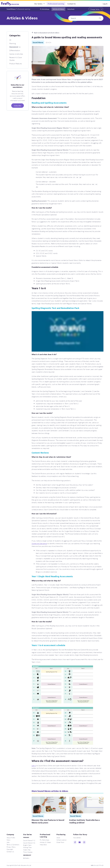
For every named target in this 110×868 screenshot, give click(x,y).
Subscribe (17, 106)
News (9, 840)
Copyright (10, 849)
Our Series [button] (38, 4)
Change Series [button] (95, 9)
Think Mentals (28, 852)
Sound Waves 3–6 (29, 843)
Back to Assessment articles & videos (47, 33)
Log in (34, 766)
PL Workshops (45, 9)
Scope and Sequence (39, 543)
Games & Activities (16, 54)
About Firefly (11, 838)
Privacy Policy (11, 847)
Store (58, 838)
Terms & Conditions (13, 845)
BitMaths (26, 858)
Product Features (16, 64)
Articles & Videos (58, 9)
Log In (105, 4)
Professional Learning (56, 4)
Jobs (8, 842)
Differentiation (15, 50)
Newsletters (77, 838)
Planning (13, 43)
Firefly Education (10, 4)
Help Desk (71, 9)
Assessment (14, 47)
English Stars (27, 845)
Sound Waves (18, 9)
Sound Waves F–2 (29, 840)
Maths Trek (27, 850)
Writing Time (27, 847)
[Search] (86, 18)
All (10, 40)
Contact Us (72, 4)
